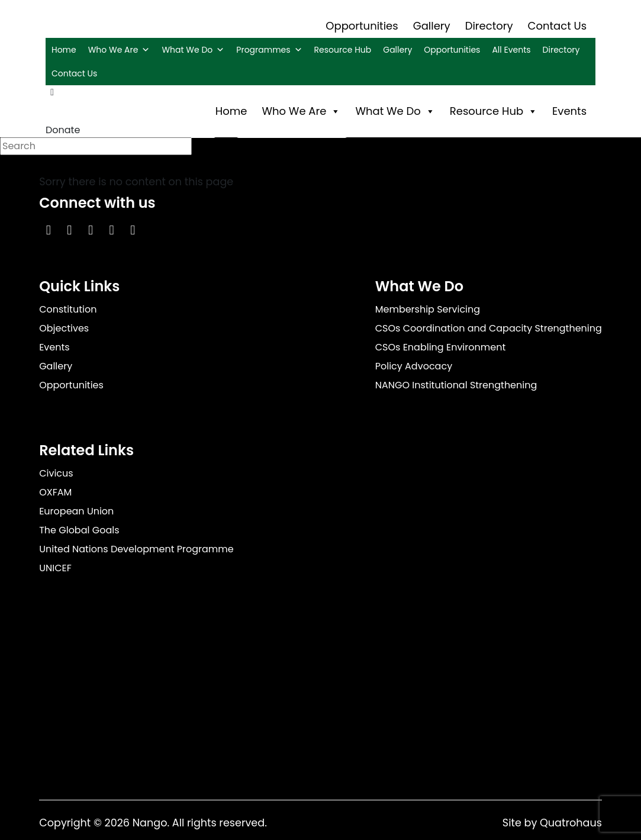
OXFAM (55, 492)
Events (569, 111)
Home (64, 50)
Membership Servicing (428, 309)
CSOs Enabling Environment (441, 347)
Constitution (68, 309)
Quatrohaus (571, 823)
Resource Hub (343, 50)
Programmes (269, 50)
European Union (76, 511)
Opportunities (362, 26)
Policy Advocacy (414, 366)
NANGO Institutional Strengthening (456, 385)
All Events (511, 50)
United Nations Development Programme (136, 549)
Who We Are (119, 50)
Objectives (64, 328)
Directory (489, 26)
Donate (63, 130)
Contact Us (558, 26)
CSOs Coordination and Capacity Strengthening (489, 328)
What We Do (193, 50)
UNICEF (55, 568)
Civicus (56, 473)
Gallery (432, 26)
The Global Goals (79, 530)
